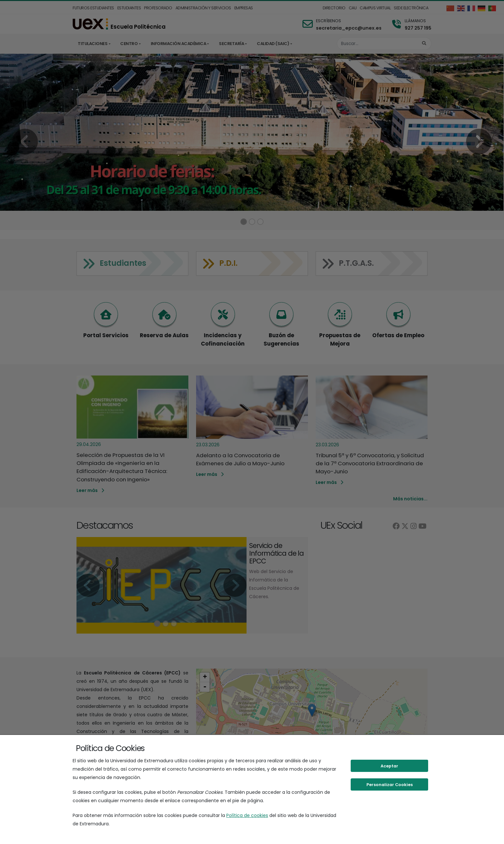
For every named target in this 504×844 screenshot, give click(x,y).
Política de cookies (247, 815)
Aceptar (389, 766)
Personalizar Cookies (390, 785)
